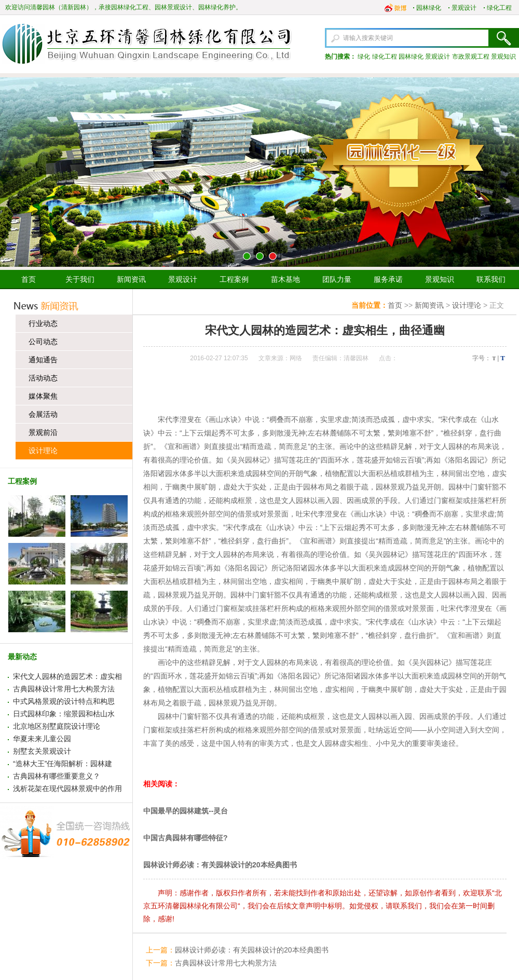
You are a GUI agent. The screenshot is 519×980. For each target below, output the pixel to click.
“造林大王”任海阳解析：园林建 (63, 764)
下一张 (507, 172)
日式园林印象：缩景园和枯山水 (64, 714)
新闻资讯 (131, 279)
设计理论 (43, 451)
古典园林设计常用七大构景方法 (64, 689)
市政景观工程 (471, 57)
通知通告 (43, 360)
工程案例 (234, 279)
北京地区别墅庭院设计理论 (57, 726)
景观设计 (464, 8)
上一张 (12, 172)
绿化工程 (499, 8)
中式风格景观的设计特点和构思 (64, 701)
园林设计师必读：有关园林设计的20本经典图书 (220, 865)
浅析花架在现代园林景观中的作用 (67, 788)
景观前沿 (43, 432)
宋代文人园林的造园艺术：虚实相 (67, 676)
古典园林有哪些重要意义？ (57, 776)
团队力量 (337, 279)
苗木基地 (285, 279)
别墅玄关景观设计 (42, 751)
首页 (29, 279)
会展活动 (43, 414)
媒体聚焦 (43, 396)
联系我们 (491, 279)
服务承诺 (388, 279)
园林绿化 (429, 8)
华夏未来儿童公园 (42, 739)
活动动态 (43, 378)
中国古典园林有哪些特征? (186, 838)
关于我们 (80, 279)
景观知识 (503, 57)
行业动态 (43, 323)
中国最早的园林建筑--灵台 (186, 811)
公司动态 (43, 342)
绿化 (364, 57)
